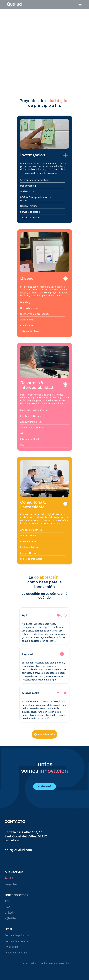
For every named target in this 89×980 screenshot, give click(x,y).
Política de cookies (16, 941)
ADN (7, 901)
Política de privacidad (18, 935)
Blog (7, 907)
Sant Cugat (13, 836)
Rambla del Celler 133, (21, 832)
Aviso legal (11, 947)
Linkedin (10, 912)
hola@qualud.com (18, 850)
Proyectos (11, 884)
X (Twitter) (11, 918)
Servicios (10, 878)
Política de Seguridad (16, 952)
